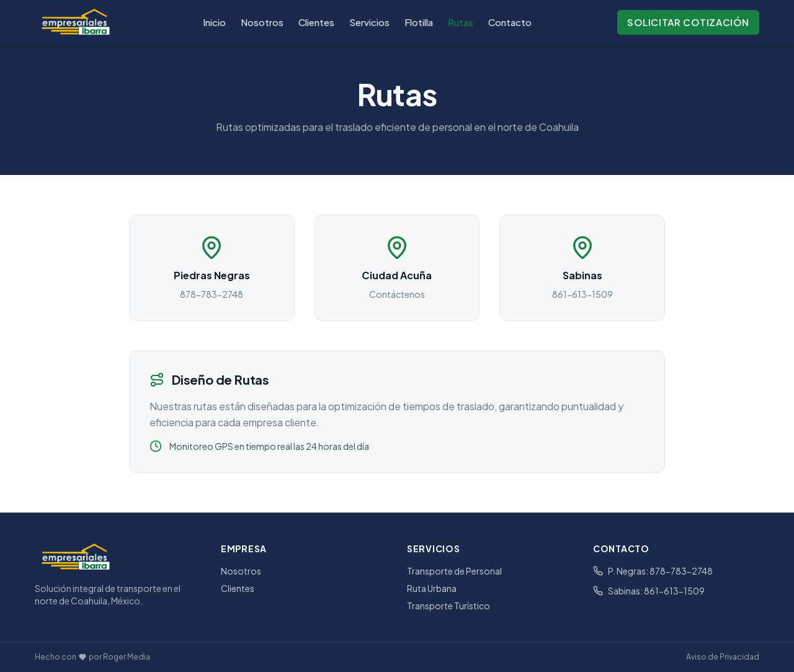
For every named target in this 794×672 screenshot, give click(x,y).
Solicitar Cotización (688, 22)
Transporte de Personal (454, 571)
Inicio (214, 22)
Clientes (316, 22)
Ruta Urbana (432, 588)
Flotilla (419, 22)
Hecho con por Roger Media (92, 657)
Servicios (369, 22)
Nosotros (262, 22)
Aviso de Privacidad (723, 657)
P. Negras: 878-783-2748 (653, 571)
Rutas (461, 22)
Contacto (510, 22)
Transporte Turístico (448, 606)
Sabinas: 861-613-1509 (649, 591)
